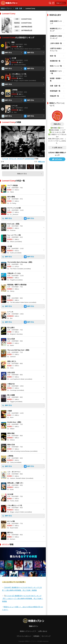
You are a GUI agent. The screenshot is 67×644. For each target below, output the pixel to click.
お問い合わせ (57, 148)
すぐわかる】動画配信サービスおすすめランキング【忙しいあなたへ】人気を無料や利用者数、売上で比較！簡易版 (23, 599)
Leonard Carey (29, 159)
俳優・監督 (19, 8)
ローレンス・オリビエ (16, 159)
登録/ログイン (61, 3)
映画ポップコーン (6, 8)
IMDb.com (41, 162)
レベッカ (5, 159)
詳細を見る (57, 124)
